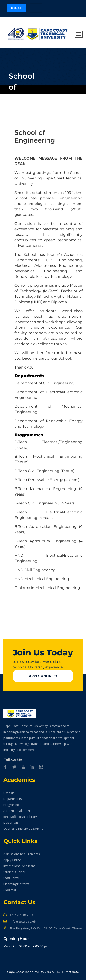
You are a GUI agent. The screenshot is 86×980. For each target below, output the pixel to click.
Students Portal (14, 872)
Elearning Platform (16, 884)
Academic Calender (17, 811)
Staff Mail (10, 890)
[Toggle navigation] (36, 8)
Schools (9, 793)
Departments (13, 799)
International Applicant (19, 866)
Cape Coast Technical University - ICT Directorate (43, 972)
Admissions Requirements (22, 854)
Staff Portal (11, 878)
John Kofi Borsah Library (20, 817)
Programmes (12, 805)
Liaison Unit (11, 823)
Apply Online (43, 676)
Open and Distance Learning (23, 829)
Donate (17, 8)
